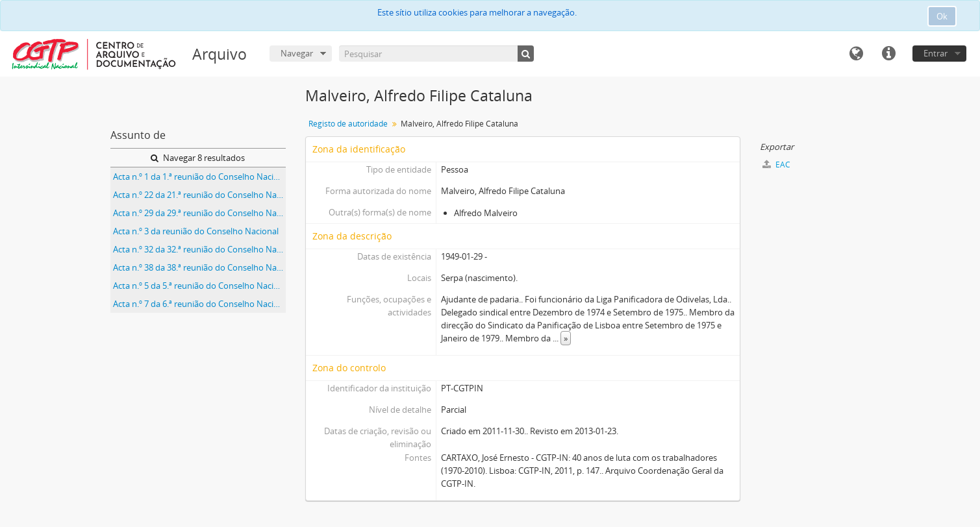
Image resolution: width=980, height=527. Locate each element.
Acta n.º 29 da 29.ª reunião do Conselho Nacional (199, 213)
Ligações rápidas (888, 54)
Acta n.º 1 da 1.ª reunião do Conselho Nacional (199, 177)
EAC (776, 165)
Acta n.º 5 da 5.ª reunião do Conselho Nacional (199, 286)
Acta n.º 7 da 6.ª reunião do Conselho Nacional (199, 304)
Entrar (936, 53)
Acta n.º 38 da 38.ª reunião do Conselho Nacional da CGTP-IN (199, 267)
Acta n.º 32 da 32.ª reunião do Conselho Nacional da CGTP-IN (199, 249)
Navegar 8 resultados (198, 158)
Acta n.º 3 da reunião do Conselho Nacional (196, 231)
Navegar (297, 53)
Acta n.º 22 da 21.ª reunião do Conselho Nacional (199, 195)
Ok (942, 16)
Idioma (856, 54)
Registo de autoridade (348, 124)
